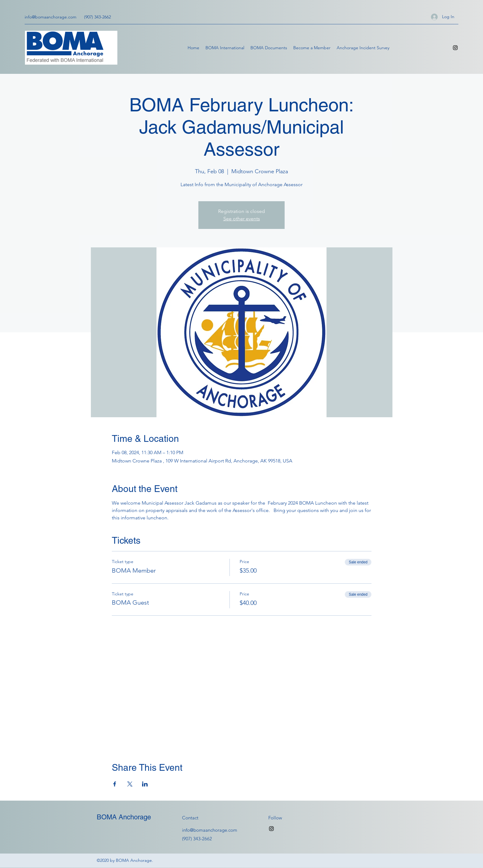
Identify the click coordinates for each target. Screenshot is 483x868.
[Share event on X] (130, 784)
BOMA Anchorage (124, 817)
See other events (242, 219)
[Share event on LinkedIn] (145, 784)
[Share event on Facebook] (115, 784)
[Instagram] (455, 48)
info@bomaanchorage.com (51, 17)
